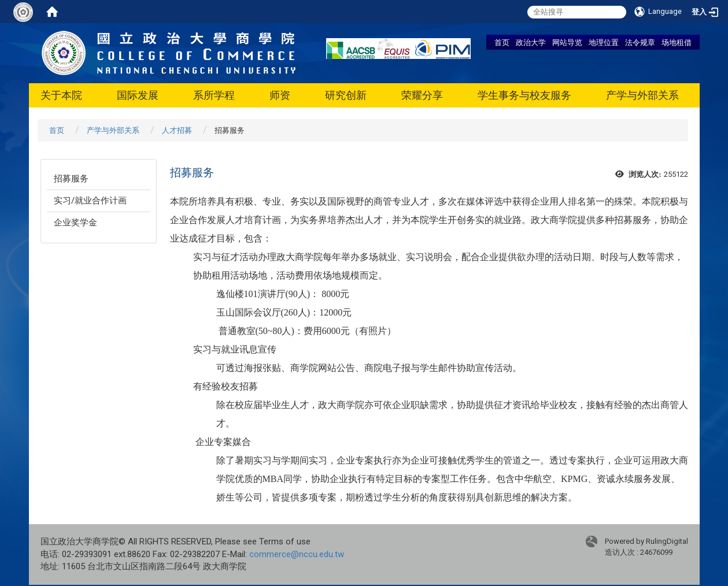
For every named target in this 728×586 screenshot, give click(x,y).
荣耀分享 (422, 95)
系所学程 (214, 95)
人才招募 (177, 130)
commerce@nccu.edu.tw (297, 554)
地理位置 (604, 42)
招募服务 (71, 179)
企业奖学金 (75, 222)
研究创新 (346, 95)
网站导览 (567, 42)
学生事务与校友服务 (524, 95)
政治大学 (531, 42)
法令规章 (640, 42)
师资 (280, 95)
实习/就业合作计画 (90, 201)
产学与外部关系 (642, 95)
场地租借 (677, 42)
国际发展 (138, 95)
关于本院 (61, 95)
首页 (502, 42)
